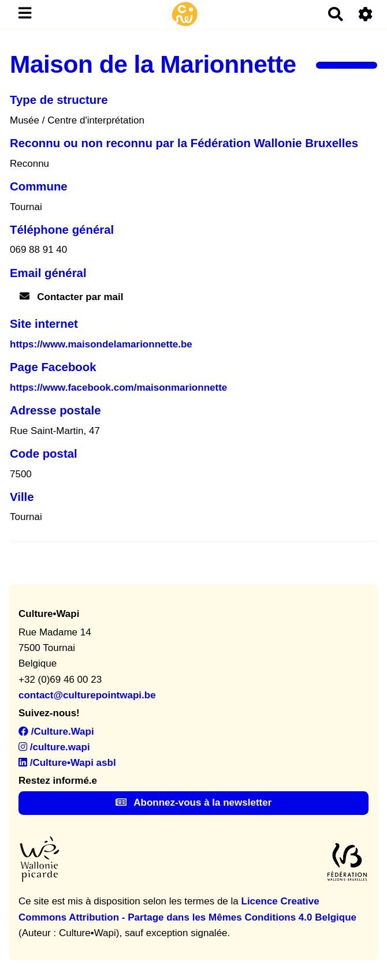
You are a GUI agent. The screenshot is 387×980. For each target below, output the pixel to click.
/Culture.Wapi (56, 732)
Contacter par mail (72, 297)
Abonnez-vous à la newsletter (194, 803)
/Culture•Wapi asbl (67, 763)
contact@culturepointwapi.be (87, 695)
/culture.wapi (54, 747)
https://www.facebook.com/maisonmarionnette (118, 388)
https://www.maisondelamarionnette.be (101, 344)
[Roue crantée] (366, 14)
